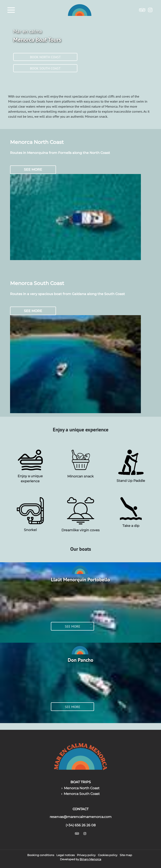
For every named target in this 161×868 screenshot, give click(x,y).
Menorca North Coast (82, 788)
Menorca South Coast (82, 794)
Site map (126, 855)
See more (33, 170)
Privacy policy (86, 855)
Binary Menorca (90, 859)
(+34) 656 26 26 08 (81, 825)
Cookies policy (108, 855)
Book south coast (45, 68)
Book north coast (45, 57)
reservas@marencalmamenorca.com (81, 817)
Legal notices (66, 855)
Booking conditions (41, 855)
